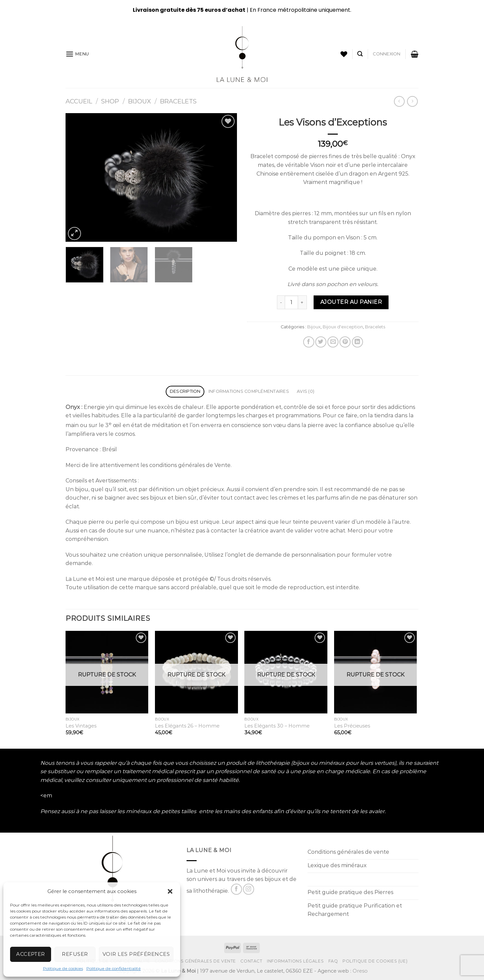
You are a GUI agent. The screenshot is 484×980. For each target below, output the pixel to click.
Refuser (75, 954)
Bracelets (178, 101)
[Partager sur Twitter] (321, 342)
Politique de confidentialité (114, 968)
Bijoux (139, 101)
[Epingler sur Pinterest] (345, 342)
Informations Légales (295, 961)
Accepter (31, 954)
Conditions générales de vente (195, 961)
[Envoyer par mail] (333, 342)
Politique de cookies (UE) (375, 961)
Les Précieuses (352, 726)
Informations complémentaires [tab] (249, 391)
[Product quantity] (291, 302)
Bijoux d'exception (343, 327)
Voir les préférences (136, 954)
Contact (251, 961)
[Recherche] (360, 54)
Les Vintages (81, 726)
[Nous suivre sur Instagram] (249, 889)
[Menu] (77, 54)
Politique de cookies (63, 968)
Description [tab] (185, 391)
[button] (170, 891)
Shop (110, 101)
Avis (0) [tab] (306, 391)
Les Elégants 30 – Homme (277, 726)
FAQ (333, 961)
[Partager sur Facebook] (309, 342)
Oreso (360, 971)
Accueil (79, 101)
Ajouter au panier (351, 302)
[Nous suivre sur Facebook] (236, 889)
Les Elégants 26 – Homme (187, 726)
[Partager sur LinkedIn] (357, 342)
